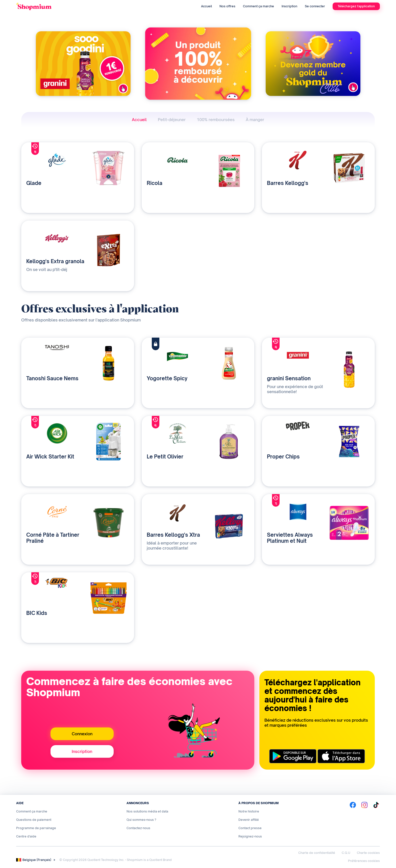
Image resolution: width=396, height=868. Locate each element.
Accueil (206, 6)
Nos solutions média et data (147, 811)
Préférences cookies (364, 861)
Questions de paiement (34, 820)
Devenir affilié (249, 820)
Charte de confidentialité (317, 853)
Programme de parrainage (36, 828)
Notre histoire (249, 811)
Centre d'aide (26, 836)
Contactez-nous (138, 828)
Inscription (289, 6)
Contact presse (250, 828)
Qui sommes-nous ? (141, 820)
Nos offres (227, 6)
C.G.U (346, 853)
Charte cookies (368, 853)
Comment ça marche (258, 6)
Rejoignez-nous (250, 836)
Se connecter (315, 6)
